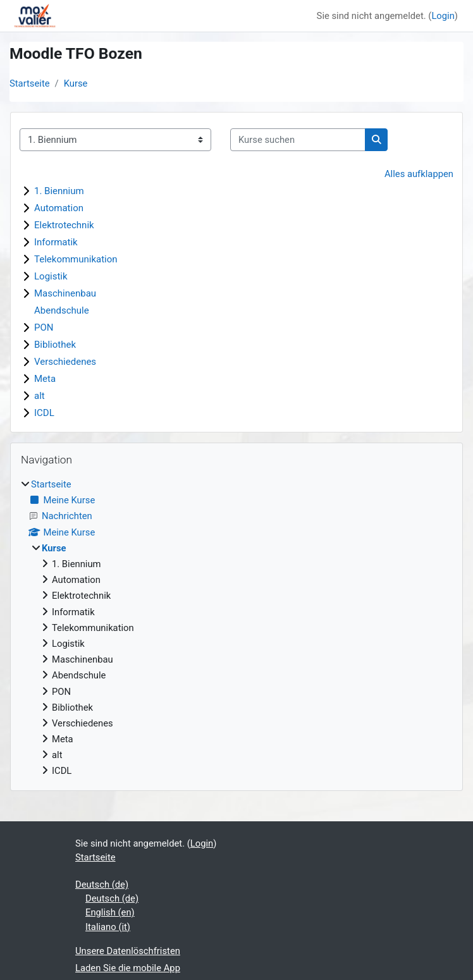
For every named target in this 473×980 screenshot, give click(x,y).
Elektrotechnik (64, 225)
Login (443, 16)
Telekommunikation (76, 259)
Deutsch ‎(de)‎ (102, 885)
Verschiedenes (65, 362)
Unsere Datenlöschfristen (128, 951)
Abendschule (62, 310)
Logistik (51, 276)
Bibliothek (55, 345)
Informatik (56, 242)
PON (44, 328)
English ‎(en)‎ (110, 912)
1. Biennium (59, 191)
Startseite (30, 83)
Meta (45, 379)
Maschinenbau (65, 293)
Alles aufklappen (419, 174)
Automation (59, 208)
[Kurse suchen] (298, 140)
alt (40, 396)
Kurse (76, 83)
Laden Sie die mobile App (128, 968)
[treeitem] (236, 628)
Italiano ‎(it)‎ (108, 927)
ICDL (44, 413)
